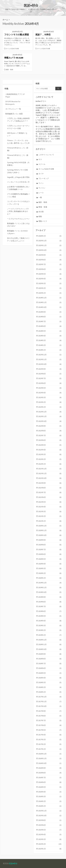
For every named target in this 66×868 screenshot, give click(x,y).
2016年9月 (50, 768)
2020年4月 (50, 564)
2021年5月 (50, 502)
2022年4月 (50, 450)
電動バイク (43, 221)
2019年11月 (50, 588)
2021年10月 (50, 478)
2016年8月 (50, 773)
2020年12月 (50, 526)
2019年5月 (50, 616)
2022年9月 (50, 426)
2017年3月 (50, 740)
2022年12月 (50, 412)
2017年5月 (50, 730)
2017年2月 (50, 744)
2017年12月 (50, 697)
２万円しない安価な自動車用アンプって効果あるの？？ (18, 120)
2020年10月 (50, 535)
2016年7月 (50, 778)
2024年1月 (50, 350)
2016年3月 (50, 797)
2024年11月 (50, 302)
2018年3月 (50, 683)
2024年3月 (50, 340)
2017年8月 (50, 716)
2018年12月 (50, 640)
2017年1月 (50, 749)
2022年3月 (50, 454)
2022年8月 (50, 431)
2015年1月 (50, 849)
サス (40, 159)
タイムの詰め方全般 (12, 49)
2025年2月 (50, 288)
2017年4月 (50, 735)
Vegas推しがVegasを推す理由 (18, 177)
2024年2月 (50, 345)
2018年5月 (50, 673)
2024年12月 (50, 298)
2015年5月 (50, 830)
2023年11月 (50, 360)
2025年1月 (50, 293)
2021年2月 (50, 516)
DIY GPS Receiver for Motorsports (13, 103)
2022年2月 (50, 459)
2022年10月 (50, 421)
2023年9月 (50, 369)
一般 (40, 197)
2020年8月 (50, 545)
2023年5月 (50, 388)
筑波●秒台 (13, 863)
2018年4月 (50, 678)
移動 (40, 216)
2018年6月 (50, 668)
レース (41, 193)
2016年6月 (50, 782)
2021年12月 (50, 469)
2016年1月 (50, 806)
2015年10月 (50, 816)
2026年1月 (50, 236)
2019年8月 (50, 602)
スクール (42, 164)
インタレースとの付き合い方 (18, 182)
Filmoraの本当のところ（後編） (18, 156)
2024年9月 (50, 312)
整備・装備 (43, 207)
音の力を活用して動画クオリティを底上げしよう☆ (18, 239)
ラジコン (42, 188)
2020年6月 (50, 554)
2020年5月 (50, 559)
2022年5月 (50, 445)
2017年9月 (50, 711)
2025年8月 (50, 260)
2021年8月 (50, 488)
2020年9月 (50, 540)
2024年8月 (50, 317)
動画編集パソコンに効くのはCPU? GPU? (18, 225)
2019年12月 (50, 583)
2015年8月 (50, 820)
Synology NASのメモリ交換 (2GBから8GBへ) (17, 171)
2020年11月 (50, 531)
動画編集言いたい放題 (14, 114)
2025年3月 (50, 284)
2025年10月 (50, 250)
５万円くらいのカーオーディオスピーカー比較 (18, 127)
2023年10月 (50, 364)
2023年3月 (50, 398)
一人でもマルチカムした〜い (18, 219)
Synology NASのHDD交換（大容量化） (18, 164)
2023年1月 (50, 407)
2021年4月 (50, 507)
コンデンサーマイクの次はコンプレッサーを (18, 203)
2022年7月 (50, 436)
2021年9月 (50, 483)
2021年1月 (50, 521)
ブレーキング (44, 178)
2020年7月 (50, 550)
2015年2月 (50, 844)
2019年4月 (50, 621)
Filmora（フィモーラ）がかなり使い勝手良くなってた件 (18, 142)
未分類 (41, 212)
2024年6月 (50, 326)
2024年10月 (50, 307)
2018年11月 (50, 645)
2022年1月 (50, 464)
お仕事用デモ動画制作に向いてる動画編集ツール (18, 188)
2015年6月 (50, 825)
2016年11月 (50, 759)
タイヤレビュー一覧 (13, 109)
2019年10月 (50, 592)
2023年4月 (50, 393)
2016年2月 (50, 801)
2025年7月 (50, 264)
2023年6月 (50, 383)
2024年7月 (50, 322)
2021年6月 (50, 497)
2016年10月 (50, 763)
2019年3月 (50, 626)
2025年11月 (50, 246)
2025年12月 (50, 241)
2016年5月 (50, 787)
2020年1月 (50, 578)
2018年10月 (50, 649)
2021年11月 (50, 474)
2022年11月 (50, 416)
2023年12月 (50, 355)
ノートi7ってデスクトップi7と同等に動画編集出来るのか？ (18, 211)
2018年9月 (50, 654)
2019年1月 (50, 635)
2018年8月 (50, 659)
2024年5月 (50, 331)
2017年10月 (50, 706)
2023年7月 (50, 378)
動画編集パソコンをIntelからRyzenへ (18, 232)
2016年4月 (50, 792)
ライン (41, 183)
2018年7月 (50, 664)
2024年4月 (50, 336)
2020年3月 (50, 569)
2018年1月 (50, 692)
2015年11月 (50, 811)
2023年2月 (50, 402)
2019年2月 (50, 630)
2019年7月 (50, 607)
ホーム (5, 20)
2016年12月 (50, 754)
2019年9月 (50, 597)
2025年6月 (50, 269)
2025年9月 (50, 255)
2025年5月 (50, 274)
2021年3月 (50, 512)
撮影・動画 (10, 70)
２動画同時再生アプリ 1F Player (15, 96)
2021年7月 (50, 492)
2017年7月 (50, 721)
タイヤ (41, 174)
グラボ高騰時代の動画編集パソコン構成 (18, 195)
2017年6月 (50, 725)
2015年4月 (50, 835)
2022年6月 (50, 440)
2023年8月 (50, 374)
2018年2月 (50, 687)
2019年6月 (50, 611)
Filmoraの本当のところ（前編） (18, 149)
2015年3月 (50, 839)
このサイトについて (46, 155)
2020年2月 (50, 573)
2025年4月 (50, 279)
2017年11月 (50, 702)
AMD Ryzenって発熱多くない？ (17, 134)
